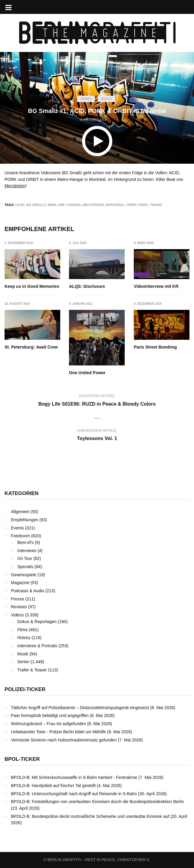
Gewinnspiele (24, 575)
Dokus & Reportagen (37, 622)
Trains (156, 205)
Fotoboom (20, 536)
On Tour (25, 558)
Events (17, 528)
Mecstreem (15, 186)
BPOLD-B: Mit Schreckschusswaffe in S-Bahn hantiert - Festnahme (74, 777)
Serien (86, 99)
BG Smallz (36, 205)
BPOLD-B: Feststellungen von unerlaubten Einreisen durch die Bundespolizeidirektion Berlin (97, 802)
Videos (107, 99)
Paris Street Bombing (155, 347)
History (24, 638)
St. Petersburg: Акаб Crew (31, 347)
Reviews (19, 607)
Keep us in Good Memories (32, 286)
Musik (23, 654)
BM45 (52, 205)
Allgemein (20, 512)
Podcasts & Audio (28, 591)
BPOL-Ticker (22, 759)
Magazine (20, 583)
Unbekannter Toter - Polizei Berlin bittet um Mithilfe (58, 732)
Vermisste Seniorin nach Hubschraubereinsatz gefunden (64, 740)
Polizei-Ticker (25, 689)
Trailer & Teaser (32, 670)
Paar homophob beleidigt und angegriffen (50, 715)
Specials (25, 567)
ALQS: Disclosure (87, 286)
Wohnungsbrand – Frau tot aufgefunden (48, 724)
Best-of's (25, 542)
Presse (18, 599)
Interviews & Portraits (37, 646)
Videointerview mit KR (156, 286)
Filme (22, 630)
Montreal (115, 205)
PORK (143, 205)
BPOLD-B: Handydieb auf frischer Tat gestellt (53, 786)
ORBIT (132, 205)
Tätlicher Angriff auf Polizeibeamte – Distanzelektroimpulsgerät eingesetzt (80, 708)
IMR (61, 205)
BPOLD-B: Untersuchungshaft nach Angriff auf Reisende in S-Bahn (74, 794)
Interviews (27, 551)
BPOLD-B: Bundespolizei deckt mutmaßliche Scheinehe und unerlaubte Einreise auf (90, 816)
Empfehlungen (25, 520)
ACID (20, 205)
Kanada (74, 205)
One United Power (88, 373)
